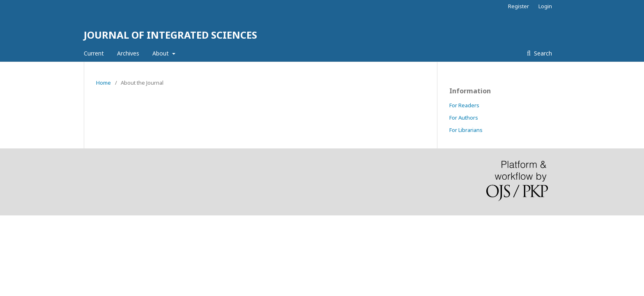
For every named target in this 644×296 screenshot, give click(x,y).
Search (542, 53)
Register (519, 6)
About (161, 53)
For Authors (464, 118)
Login (545, 6)
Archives (128, 53)
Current (94, 53)
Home (103, 83)
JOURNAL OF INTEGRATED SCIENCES (170, 35)
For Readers (464, 105)
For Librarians (466, 130)
